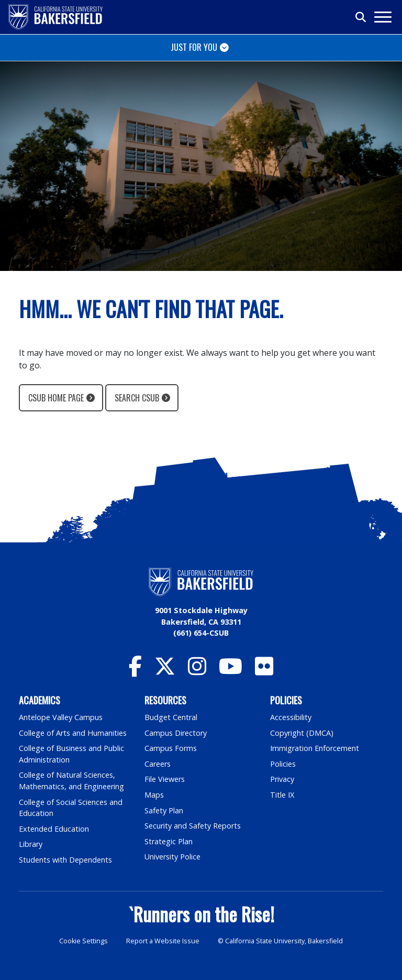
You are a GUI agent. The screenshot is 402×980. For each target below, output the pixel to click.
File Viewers (165, 779)
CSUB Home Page (56, 398)
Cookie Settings (83, 941)
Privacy (282, 779)
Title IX (282, 795)
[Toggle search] (361, 17)
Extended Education (54, 829)
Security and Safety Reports (193, 826)
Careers (158, 764)
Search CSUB (137, 398)
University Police (172, 857)
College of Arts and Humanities (73, 733)
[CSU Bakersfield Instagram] (197, 671)
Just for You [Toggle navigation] (194, 47)
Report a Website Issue (163, 941)
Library (31, 844)
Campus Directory (176, 733)
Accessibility (291, 717)
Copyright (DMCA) (302, 733)
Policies (283, 764)
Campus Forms (171, 748)
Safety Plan (164, 810)
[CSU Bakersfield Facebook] (135, 671)
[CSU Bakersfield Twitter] (165, 671)
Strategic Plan (169, 841)
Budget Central (171, 717)
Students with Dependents (65, 860)
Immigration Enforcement (315, 748)
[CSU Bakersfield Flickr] (264, 671)
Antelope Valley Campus (61, 717)
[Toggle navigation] (382, 17)
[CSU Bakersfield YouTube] (231, 671)
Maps (154, 795)
